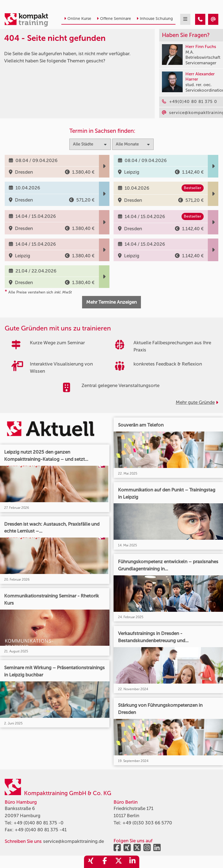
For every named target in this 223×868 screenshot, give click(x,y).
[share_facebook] (105, 862)
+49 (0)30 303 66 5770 (147, 823)
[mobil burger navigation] (185, 19)
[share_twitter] (119, 862)
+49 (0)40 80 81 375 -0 (39, 823)
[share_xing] (91, 862)
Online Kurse (78, 19)
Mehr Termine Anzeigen (111, 302)
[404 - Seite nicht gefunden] (200, 19)
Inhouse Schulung (155, 19)
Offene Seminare (114, 19)
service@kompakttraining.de (74, 841)
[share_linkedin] (132, 862)
